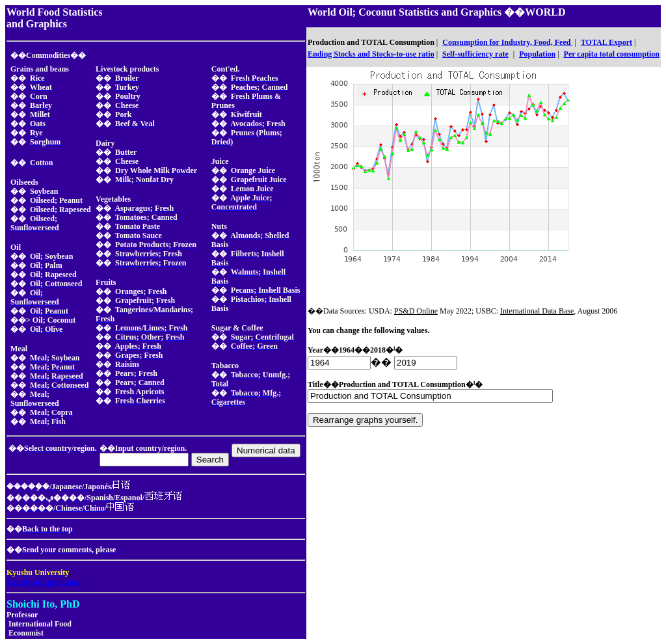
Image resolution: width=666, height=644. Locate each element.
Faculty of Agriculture (44, 582)
